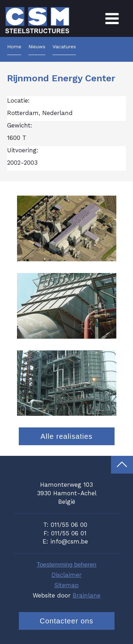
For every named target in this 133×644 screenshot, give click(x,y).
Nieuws (37, 47)
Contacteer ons (66, 621)
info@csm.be (69, 541)
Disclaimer (66, 575)
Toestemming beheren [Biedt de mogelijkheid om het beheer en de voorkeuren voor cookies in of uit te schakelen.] (66, 565)
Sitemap (66, 585)
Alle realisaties (66, 436)
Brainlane (87, 595)
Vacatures (64, 47)
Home (14, 47)
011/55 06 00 (69, 525)
